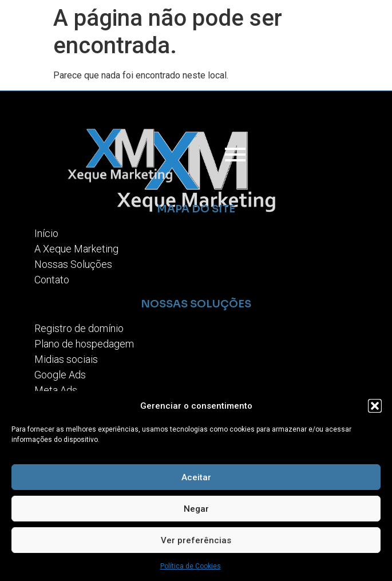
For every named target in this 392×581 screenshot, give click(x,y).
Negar (196, 509)
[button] (375, 406)
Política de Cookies (191, 566)
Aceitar (196, 477)
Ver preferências (196, 540)
